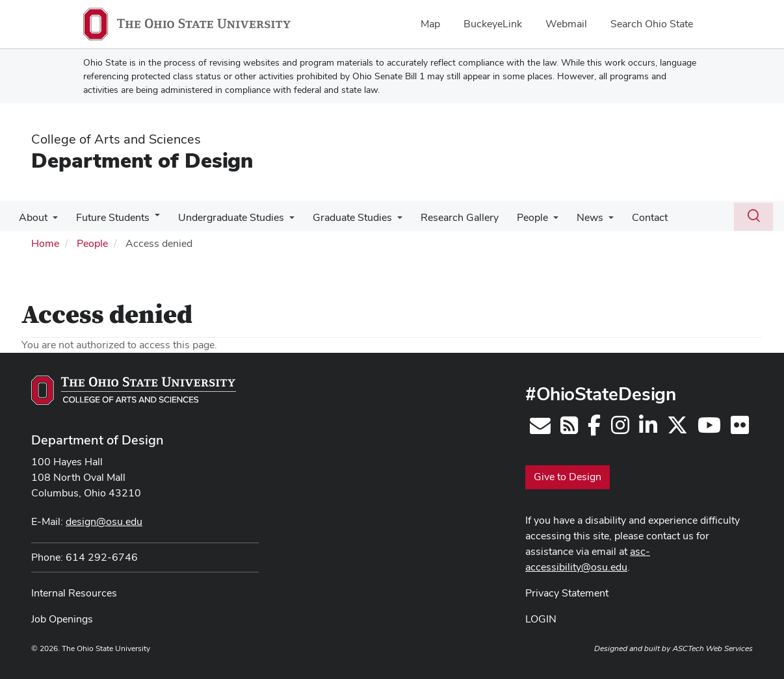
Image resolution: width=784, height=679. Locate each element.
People (518, 217)
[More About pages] (51, 221)
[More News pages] (592, 221)
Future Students (109, 217)
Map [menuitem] (430, 24)
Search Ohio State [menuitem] (652, 24)
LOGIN (541, 619)
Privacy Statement (567, 593)
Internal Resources (74, 593)
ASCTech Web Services (712, 648)
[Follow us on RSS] (569, 429)
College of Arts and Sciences (116, 139)
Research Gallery (448, 217)
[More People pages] (539, 221)
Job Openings (62, 619)
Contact (630, 217)
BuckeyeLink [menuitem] (493, 24)
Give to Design (568, 477)
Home (45, 243)
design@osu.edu (104, 521)
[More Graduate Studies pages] (388, 221)
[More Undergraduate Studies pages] (283, 221)
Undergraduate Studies (225, 217)
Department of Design (142, 160)
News (573, 217)
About (32, 217)
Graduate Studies (343, 217)
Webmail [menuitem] (566, 24)
